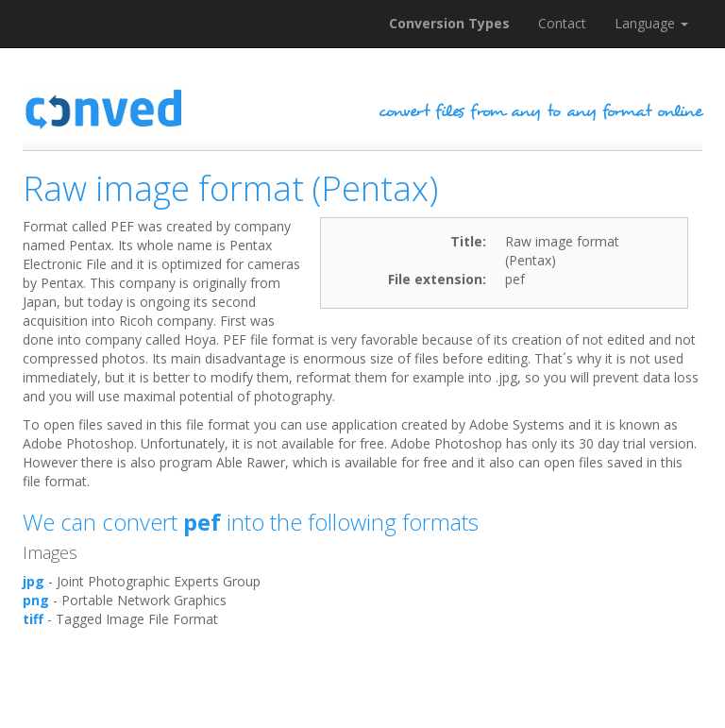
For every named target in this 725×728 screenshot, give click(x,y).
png (36, 600)
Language (651, 23)
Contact (562, 23)
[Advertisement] (366, 681)
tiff (33, 619)
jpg (34, 581)
